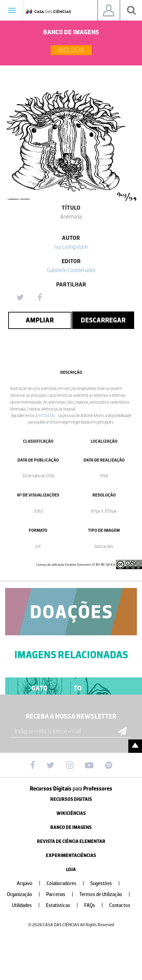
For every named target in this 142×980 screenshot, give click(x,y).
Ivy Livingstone (71, 247)
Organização (26, 895)
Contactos (120, 905)
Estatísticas (65, 905)
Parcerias (62, 895)
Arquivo (31, 884)
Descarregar (103, 320)
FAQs (96, 905)
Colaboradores (68, 884)
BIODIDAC (47, 415)
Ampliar (40, 320)
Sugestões (108, 884)
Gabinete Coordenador (71, 270)
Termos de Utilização (107, 895)
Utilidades (29, 905)
